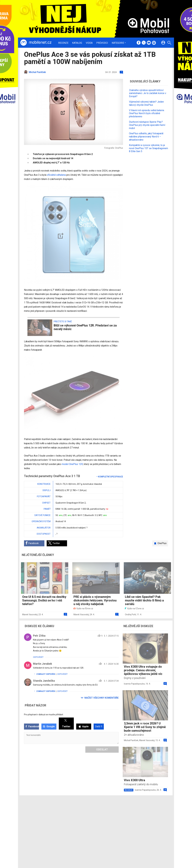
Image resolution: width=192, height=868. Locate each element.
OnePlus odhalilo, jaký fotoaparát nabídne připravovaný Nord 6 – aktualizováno (146, 137)
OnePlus (162, 543)
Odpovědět (38, 657)
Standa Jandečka (44, 681)
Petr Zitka (39, 636)
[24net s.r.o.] (166, 832)
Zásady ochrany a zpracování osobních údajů (150, 818)
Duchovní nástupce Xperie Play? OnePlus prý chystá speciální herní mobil (147, 125)
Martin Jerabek (43, 664)
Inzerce (86, 818)
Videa (89, 43)
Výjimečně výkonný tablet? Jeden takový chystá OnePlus (146, 103)
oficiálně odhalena (56, 175)
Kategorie (118, 43)
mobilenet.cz (112, 810)
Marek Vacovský (30, 615)
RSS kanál (87, 822)
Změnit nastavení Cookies (141, 814)
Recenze (63, 43)
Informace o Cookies (138, 810)
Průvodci (102, 43)
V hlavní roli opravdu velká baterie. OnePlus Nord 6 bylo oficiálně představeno (147, 113)
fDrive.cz (110, 814)
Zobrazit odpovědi (44, 674)
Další (99, 726)
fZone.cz (110, 818)
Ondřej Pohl (130, 615)
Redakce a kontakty (92, 810)
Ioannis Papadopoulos (134, 684)
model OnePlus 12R (72, 464)
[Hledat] (169, 43)
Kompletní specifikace (109, 477)
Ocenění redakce (90, 814)
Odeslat (102, 749)
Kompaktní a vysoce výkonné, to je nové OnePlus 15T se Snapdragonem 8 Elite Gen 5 (148, 148)
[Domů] (36, 43)
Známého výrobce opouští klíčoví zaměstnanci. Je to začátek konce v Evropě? (148, 93)
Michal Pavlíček (131, 740)
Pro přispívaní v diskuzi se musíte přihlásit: (44, 715)
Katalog (77, 43)
